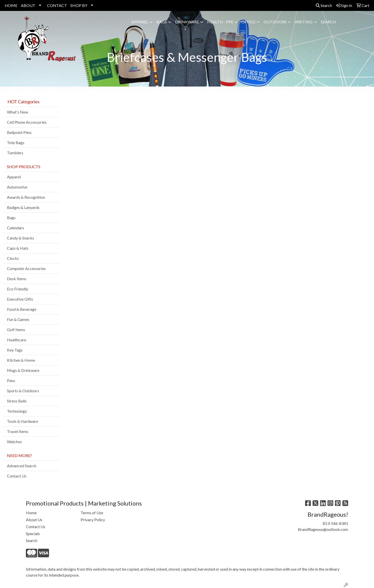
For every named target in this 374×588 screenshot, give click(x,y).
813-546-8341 (335, 523)
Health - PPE (220, 22)
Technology (17, 411)
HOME (11, 5)
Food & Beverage (22, 309)
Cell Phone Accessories (27, 122)
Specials (33, 533)
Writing (304, 22)
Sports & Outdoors (23, 391)
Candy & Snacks (21, 238)
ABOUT (28, 5)
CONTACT (57, 5)
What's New (18, 112)
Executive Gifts (20, 299)
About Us (34, 520)
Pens (11, 380)
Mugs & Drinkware (23, 370)
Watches (14, 442)
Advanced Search (22, 466)
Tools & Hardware (23, 421)
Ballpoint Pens (19, 132)
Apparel (140, 22)
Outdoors (275, 22)
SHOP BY (79, 5)
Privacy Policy (93, 520)
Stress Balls (17, 401)
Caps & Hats (18, 248)
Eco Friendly (18, 289)
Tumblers (15, 153)
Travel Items (18, 431)
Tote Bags (16, 142)
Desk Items (17, 279)
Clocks (13, 258)
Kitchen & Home (21, 360)
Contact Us (17, 476)
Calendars (16, 228)
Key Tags (15, 350)
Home (31, 513)
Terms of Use (92, 513)
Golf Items (16, 330)
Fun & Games (18, 319)
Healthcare (17, 340)
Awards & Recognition (26, 197)
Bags (162, 22)
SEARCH (328, 22)
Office (248, 22)
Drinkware (187, 22)
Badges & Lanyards (23, 207)
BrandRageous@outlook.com (323, 529)
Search (324, 5)
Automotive (17, 187)
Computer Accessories (26, 268)
